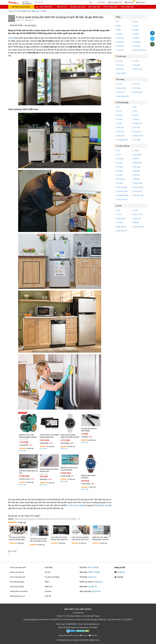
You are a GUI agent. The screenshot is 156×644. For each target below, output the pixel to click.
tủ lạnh (11, 38)
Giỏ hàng (130, 2)
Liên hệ (48, 596)
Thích (18, 20)
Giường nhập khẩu (78, 7)
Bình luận (28, 20)
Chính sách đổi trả (17, 572)
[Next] (110, 536)
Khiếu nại (49, 587)
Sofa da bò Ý (62, 7)
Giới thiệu (49, 567)
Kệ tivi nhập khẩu (110, 7)
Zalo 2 (152, 39)
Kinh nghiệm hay (115, 2)
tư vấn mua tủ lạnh (76, 505)
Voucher (48, 591)
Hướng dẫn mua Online (19, 591)
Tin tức (101, 2)
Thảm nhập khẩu (127, 7)
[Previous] (10, 536)
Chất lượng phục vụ (17, 596)
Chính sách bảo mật (17, 577)
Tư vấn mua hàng (52, 577)
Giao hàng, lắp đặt (17, 587)
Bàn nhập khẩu (95, 7)
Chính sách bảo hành (18, 567)
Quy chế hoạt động (17, 582)
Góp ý (47, 582)
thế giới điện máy (101, 505)
